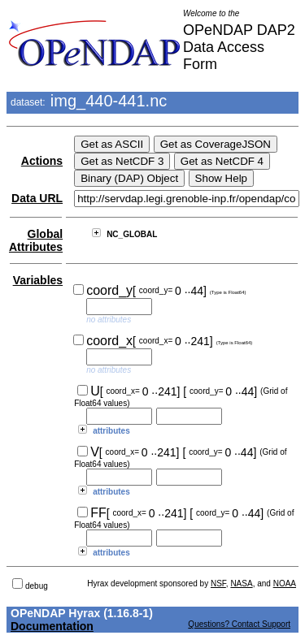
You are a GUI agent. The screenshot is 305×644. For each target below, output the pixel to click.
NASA (241, 583)
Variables (38, 280)
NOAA (285, 583)
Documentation (52, 626)
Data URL (37, 198)
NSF (218, 583)
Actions (42, 161)
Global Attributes (36, 240)
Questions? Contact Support (239, 624)
